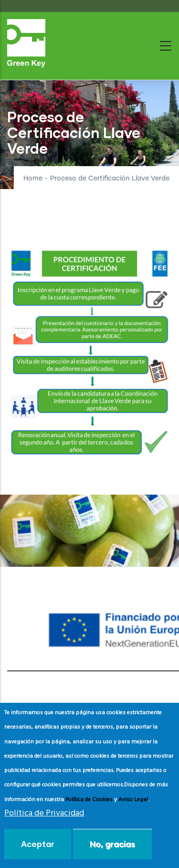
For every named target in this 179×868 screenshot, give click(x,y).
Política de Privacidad (44, 813)
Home (33, 179)
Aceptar (38, 844)
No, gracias (112, 844)
